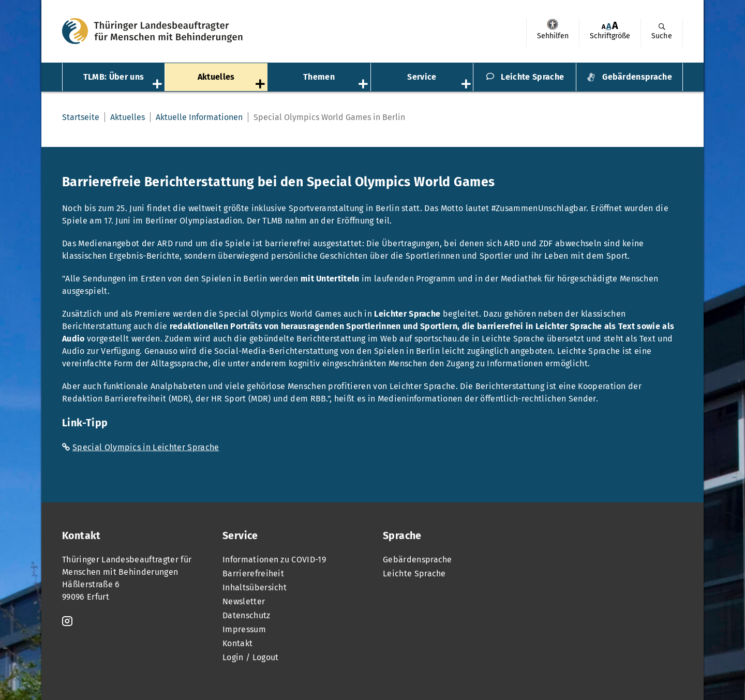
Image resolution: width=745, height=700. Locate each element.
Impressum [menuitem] (244, 629)
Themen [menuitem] (319, 77)
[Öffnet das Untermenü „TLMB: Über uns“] (158, 85)
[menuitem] (553, 33)
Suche (662, 36)
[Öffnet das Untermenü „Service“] (467, 85)
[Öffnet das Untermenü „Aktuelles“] (261, 85)
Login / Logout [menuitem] (250, 657)
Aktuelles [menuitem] (216, 77)
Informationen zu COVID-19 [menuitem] (274, 560)
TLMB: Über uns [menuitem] (114, 77)
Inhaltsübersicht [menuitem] (255, 587)
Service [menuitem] (422, 77)
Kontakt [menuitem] (237, 643)
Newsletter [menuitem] (244, 601)
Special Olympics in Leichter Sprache (146, 447)
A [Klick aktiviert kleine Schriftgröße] (604, 27)
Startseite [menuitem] (81, 117)
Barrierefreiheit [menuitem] (253, 574)
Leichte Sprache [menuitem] (532, 77)
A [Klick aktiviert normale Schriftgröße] (609, 26)
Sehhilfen (553, 24)
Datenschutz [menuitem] (247, 615)
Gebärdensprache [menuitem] (637, 77)
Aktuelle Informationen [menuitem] (199, 117)
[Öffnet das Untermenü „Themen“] (364, 85)
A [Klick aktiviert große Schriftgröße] (615, 26)
